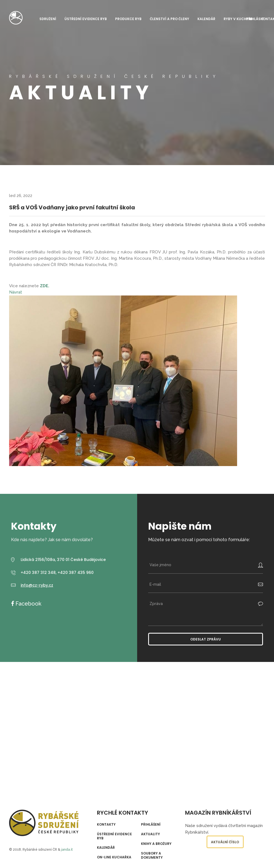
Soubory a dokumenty (152, 855)
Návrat (16, 292)
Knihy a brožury (156, 844)
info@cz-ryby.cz (37, 585)
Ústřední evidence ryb (86, 19)
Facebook (28, 604)
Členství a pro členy (169, 19)
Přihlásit (255, 19)
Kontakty (106, 825)
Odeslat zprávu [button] (206, 639)
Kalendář (206, 19)
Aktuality (150, 834)
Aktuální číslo (225, 842)
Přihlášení (151, 825)
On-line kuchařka (114, 857)
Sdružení (48, 19)
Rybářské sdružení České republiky (16, 18)
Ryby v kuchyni (238, 19)
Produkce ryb (128, 19)
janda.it (67, 850)
